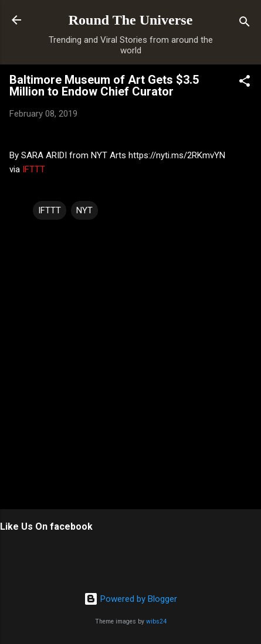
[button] (245, 83)
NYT (84, 210)
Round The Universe (131, 20)
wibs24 (156, 621)
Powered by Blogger (130, 599)
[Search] (245, 24)
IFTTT (34, 169)
